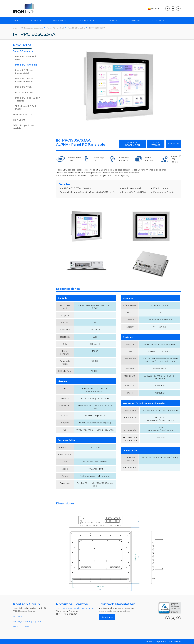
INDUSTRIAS (60, 21)
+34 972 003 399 (21, 627)
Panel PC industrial (23, 51)
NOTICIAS (136, 21)
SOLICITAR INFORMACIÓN (132, 144)
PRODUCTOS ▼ (86, 21)
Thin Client (19, 120)
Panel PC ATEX (23, 87)
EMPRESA (36, 21)
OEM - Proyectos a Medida (23, 127)
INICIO (16, 21)
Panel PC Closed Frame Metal (24, 72)
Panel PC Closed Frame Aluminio (24, 80)
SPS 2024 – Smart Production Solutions (75, 608)
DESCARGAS (112, 21)
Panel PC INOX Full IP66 (25, 58)
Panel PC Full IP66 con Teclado (28, 99)
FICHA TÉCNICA (156, 144)
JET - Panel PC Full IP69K (25, 108)
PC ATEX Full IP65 (25, 92)
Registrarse (107, 617)
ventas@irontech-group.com (27, 621)
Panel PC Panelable (26, 65)
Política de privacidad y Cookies (164, 641)
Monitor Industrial (23, 115)
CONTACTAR (159, 21)
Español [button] (153, 8)
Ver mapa (18, 616)
